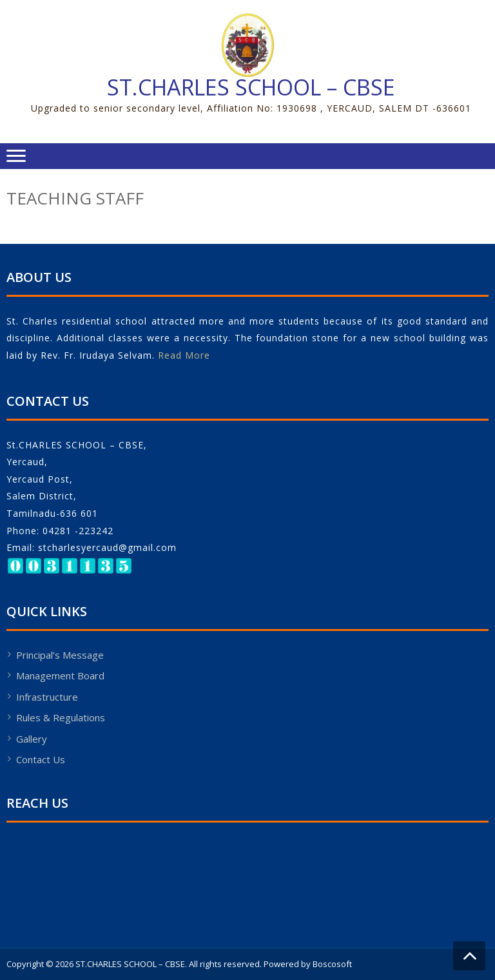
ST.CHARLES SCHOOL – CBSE (251, 87)
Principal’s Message (60, 655)
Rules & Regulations (61, 717)
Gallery (32, 739)
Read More (184, 355)
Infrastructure (47, 697)
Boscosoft (332, 964)
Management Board (60, 675)
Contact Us (41, 759)
